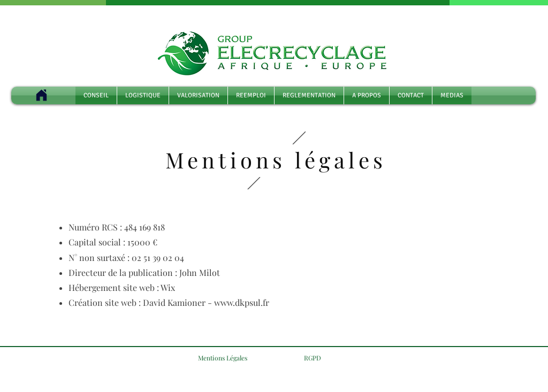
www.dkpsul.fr (242, 302)
